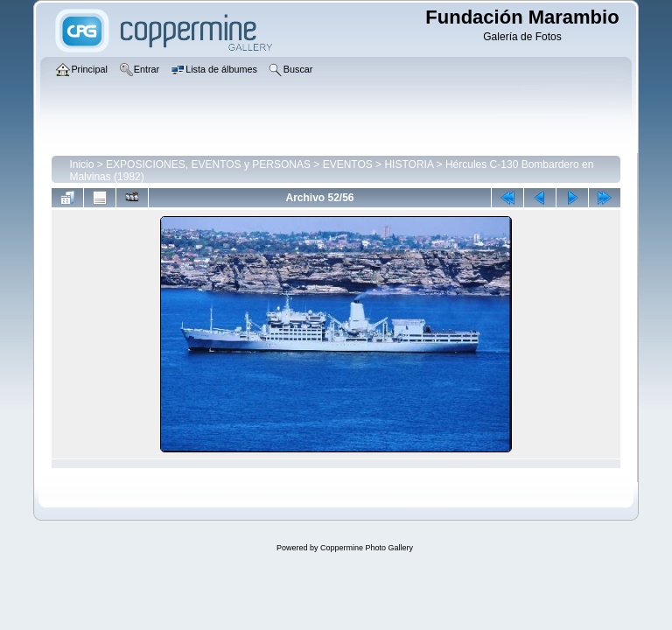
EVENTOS (348, 164)
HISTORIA (409, 164)
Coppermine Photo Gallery (367, 548)
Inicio (81, 164)
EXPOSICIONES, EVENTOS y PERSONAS (208, 164)
